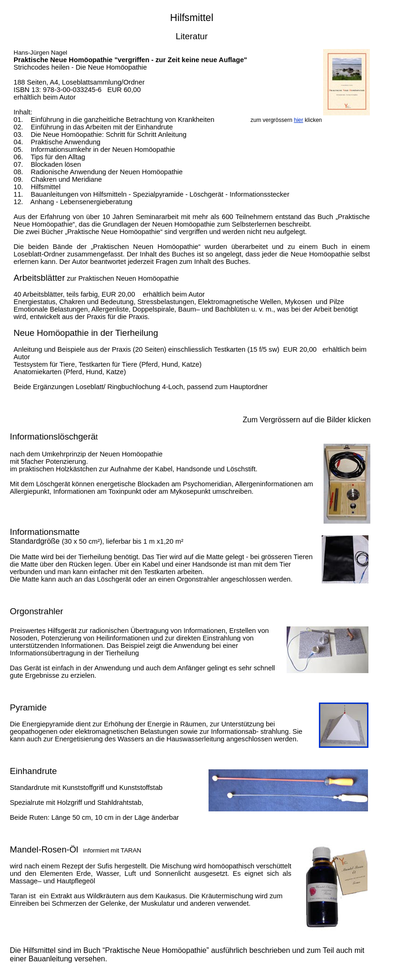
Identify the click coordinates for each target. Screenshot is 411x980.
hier (298, 120)
